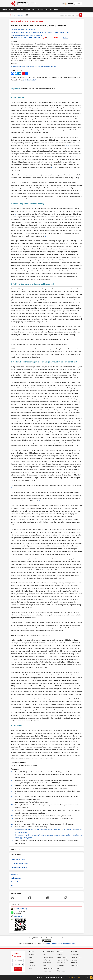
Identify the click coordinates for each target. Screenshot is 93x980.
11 (12, 810)
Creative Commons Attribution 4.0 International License (61, 944)
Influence (54, 67)
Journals (20, 9)
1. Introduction (17, 97)
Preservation (75, 960)
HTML (35, 38)
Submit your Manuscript (53, 978)
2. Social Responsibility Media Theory (28, 204)
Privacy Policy (75, 965)
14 (12, 824)
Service (60, 952)
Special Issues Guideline (20, 867)
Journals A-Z (33, 955)
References (15, 769)
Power (48, 67)
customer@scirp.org (21, 909)
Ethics (45, 955)
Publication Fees (48, 968)
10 (12, 805)
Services (48, 9)
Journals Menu (18, 849)
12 (12, 816)
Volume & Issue (61, 971)
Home (4, 9)
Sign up (38, 978)
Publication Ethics (76, 957)
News (34, 9)
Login (78, 3)
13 (12, 819)
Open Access (75, 955)
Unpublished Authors (28, 67)
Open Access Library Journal (20, 21)
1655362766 (18, 916)
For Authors (46, 960)
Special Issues (47, 971)
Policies (74, 952)
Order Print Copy (17, 878)
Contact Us (15, 882)
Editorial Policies (48, 957)
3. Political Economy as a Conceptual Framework (33, 284)
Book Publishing (16, 67)
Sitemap (31, 963)
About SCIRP (48, 952)
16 (23, 622)
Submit (56, 9)
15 (12, 827)
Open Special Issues (18, 859)
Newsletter (15, 874)
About (41, 9)
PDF (31, 38)
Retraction (74, 963)
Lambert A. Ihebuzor (17, 30)
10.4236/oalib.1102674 (21, 38)
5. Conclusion (17, 726)
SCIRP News (69, 978)
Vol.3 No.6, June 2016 (37, 21)
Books (28, 9)
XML (40, 38)
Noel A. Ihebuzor (30, 30)
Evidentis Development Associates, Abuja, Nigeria (27, 35)
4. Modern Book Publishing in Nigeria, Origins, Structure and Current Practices (46, 362)
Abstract (14, 42)
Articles (12, 9)
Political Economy (40, 67)
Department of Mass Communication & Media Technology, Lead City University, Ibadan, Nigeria (40, 32)
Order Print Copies (62, 960)
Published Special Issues (20, 863)
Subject (31, 957)
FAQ (13, 886)
